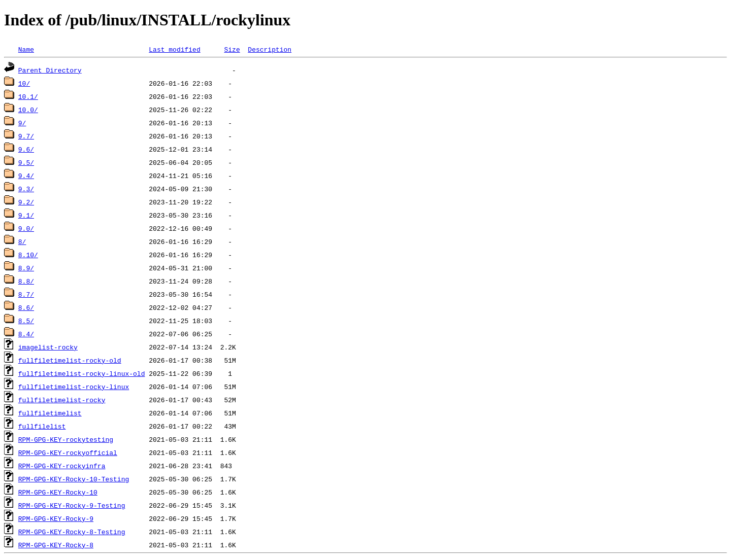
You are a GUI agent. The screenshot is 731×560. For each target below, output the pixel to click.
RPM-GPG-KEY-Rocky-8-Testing (72, 532)
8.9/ (26, 268)
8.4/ (26, 334)
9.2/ (26, 202)
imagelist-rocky (48, 347)
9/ (22, 123)
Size (232, 49)
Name (26, 49)
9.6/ (26, 149)
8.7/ (26, 294)
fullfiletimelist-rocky (62, 400)
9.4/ (26, 176)
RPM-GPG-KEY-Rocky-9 (56, 518)
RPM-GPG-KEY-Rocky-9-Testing (72, 505)
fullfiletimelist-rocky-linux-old (82, 373)
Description (270, 49)
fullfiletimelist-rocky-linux (74, 387)
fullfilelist (42, 426)
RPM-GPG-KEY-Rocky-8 (56, 545)
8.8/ (26, 281)
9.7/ (26, 136)
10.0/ (28, 110)
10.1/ (28, 96)
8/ (22, 241)
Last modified (174, 49)
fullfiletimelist (50, 413)
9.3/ (26, 189)
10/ (24, 83)
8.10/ (28, 255)
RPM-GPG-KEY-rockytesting (66, 439)
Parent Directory (50, 70)
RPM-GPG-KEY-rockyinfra (62, 466)
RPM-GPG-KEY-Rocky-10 (58, 492)
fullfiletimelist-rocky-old (70, 360)
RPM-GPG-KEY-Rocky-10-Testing (74, 479)
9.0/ (26, 228)
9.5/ (26, 162)
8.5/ (26, 321)
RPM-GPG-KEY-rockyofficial (68, 452)
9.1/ (26, 215)
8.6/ (26, 307)
